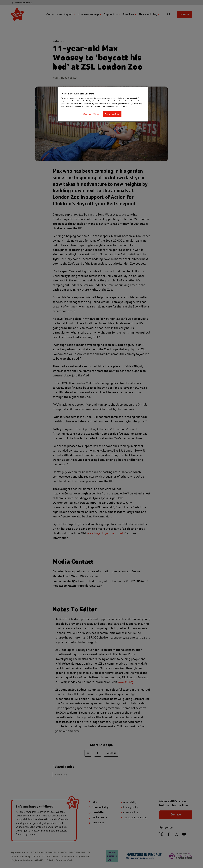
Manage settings (91, 114)
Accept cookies (112, 114)
